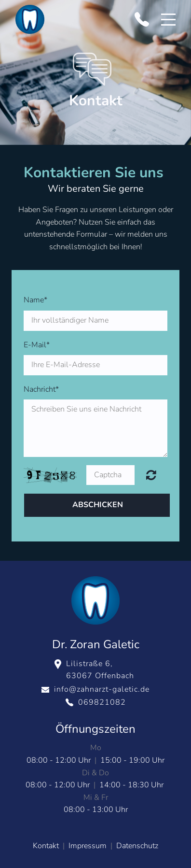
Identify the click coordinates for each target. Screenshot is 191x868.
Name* (35, 300)
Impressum (88, 846)
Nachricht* (41, 389)
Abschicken (98, 505)
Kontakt (47, 846)
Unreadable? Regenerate (151, 475)
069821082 (102, 702)
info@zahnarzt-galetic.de (102, 689)
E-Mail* (37, 345)
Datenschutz (137, 846)
